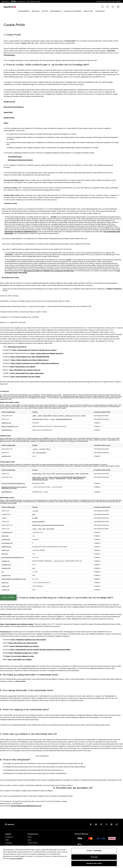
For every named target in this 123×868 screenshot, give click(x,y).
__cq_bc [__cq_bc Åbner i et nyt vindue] (52, 419)
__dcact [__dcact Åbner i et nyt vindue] (40, 416)
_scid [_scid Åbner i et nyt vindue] (40, 529)
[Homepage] (10, 7)
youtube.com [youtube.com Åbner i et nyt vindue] (6, 561)
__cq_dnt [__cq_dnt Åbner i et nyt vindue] (45, 477)
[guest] (108, 7)
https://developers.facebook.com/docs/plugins (28, 640)
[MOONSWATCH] (56, 11)
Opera (6, 123)
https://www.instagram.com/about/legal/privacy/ (30, 360)
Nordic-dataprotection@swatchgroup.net (26, 806)
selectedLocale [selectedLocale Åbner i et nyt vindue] (61, 479)
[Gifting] (45, 11)
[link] (13, 2)
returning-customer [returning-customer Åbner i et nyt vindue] (39, 479)
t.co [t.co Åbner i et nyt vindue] (3, 572)
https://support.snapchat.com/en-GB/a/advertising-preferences (35, 363)
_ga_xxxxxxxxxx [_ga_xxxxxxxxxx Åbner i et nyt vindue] (41, 453)
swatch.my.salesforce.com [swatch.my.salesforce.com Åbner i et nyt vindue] (10, 426)
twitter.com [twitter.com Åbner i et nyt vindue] (5, 583)
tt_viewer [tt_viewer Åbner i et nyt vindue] (35, 518)
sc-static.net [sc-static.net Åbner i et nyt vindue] (5, 590)
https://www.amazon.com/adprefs (22, 367)
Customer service (101, 2)
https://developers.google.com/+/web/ (23, 653)
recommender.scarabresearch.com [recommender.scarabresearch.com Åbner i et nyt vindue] (13, 557)
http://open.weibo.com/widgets (20, 660)
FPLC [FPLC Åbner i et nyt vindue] (44, 474)
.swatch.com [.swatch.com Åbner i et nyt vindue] (5, 586)
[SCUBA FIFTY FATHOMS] (72, 11)
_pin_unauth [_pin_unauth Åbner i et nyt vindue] (50, 529)
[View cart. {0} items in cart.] (118, 7)
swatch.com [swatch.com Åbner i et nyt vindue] (5, 550)
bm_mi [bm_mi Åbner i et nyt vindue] (79, 416)
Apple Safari (8, 112)
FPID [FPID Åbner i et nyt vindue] (54, 474)
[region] (61, 857)
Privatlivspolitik (9, 55)
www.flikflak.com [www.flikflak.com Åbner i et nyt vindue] (7, 430)
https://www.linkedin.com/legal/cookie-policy (27, 373)
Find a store (111, 2)
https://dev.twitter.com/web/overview (23, 643)
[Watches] (36, 11)
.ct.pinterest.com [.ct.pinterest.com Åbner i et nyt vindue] (7, 532)
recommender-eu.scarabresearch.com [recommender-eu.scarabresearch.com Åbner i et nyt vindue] (14, 579)
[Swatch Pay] (88, 11)
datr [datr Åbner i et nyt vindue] (34, 514)
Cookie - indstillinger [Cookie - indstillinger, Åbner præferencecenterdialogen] (94, 851)
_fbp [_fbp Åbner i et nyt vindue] (44, 529)
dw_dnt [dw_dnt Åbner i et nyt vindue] (55, 416)
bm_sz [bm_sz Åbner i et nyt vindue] (48, 449)
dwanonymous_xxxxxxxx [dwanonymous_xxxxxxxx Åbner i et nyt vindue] (40, 480)
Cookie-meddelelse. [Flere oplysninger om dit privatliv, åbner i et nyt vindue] (16, 859)
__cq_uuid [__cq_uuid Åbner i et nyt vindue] (42, 449)
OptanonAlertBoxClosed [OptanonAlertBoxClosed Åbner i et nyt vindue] (64, 419)
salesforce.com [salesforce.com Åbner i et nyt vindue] (6, 423)
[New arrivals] (24, 11)
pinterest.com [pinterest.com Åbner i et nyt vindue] (6, 540)
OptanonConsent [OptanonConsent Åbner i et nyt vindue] (38, 419)
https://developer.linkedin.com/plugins (24, 646)
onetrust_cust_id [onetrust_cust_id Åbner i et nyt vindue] (70, 416)
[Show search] (102, 7)
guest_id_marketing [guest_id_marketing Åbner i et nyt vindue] (39, 522)
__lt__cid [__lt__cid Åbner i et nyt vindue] (35, 511)
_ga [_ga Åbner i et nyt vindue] (34, 453)
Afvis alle (94, 857)
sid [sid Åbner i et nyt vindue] (47, 479)
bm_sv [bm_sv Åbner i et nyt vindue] (47, 419)
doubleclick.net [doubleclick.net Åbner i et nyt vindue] (6, 547)
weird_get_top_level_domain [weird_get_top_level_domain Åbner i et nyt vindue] (65, 474)
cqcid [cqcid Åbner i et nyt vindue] (34, 477)
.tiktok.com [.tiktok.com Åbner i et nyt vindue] (5, 536)
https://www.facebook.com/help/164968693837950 (30, 357)
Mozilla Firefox (9, 118)
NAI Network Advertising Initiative (20, 160)
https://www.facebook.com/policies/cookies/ (17, 624)
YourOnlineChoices (15, 157)
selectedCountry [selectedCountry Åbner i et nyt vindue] (78, 479)
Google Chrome (9, 102)
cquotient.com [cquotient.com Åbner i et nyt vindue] (6, 575)
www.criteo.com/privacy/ (17, 347)
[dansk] (119, 1)
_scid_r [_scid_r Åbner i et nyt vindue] (35, 529)
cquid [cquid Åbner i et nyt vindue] (39, 477)
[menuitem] (24, 11)
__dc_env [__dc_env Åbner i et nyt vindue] (52, 479)
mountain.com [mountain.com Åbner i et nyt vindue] (6, 568)
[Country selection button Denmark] (10, 824)
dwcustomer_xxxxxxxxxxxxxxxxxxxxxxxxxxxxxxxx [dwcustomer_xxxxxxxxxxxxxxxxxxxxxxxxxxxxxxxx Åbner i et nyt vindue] (48, 525)
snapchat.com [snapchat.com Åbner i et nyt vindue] (6, 456)
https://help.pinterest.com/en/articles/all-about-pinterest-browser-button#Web (40, 650)
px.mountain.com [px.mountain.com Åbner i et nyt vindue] (7, 543)
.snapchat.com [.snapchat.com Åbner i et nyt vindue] (6, 565)
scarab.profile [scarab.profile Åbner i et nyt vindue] (37, 474)
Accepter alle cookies (94, 863)
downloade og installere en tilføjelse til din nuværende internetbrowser (49, 271)
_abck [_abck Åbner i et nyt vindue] (34, 416)
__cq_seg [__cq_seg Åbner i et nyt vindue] (69, 479)
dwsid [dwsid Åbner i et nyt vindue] (84, 416)
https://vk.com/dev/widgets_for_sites (20, 656)
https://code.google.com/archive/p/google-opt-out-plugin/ (34, 350)
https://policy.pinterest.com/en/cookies (25, 377)
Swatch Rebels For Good (33, 2)
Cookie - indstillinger (8, 597)
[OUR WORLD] (100, 11)
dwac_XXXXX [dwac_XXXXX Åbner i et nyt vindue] (47, 416)
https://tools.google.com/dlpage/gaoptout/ (47, 353)
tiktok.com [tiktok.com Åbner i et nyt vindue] (5, 554)
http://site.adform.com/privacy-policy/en (25, 370)
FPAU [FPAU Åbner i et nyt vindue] (77, 474)
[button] (113, 7)
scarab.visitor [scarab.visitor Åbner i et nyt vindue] (84, 474)
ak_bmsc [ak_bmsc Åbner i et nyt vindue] (61, 416)
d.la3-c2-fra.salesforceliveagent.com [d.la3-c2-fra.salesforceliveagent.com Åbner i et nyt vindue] (13, 483)
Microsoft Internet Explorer (14, 107)
